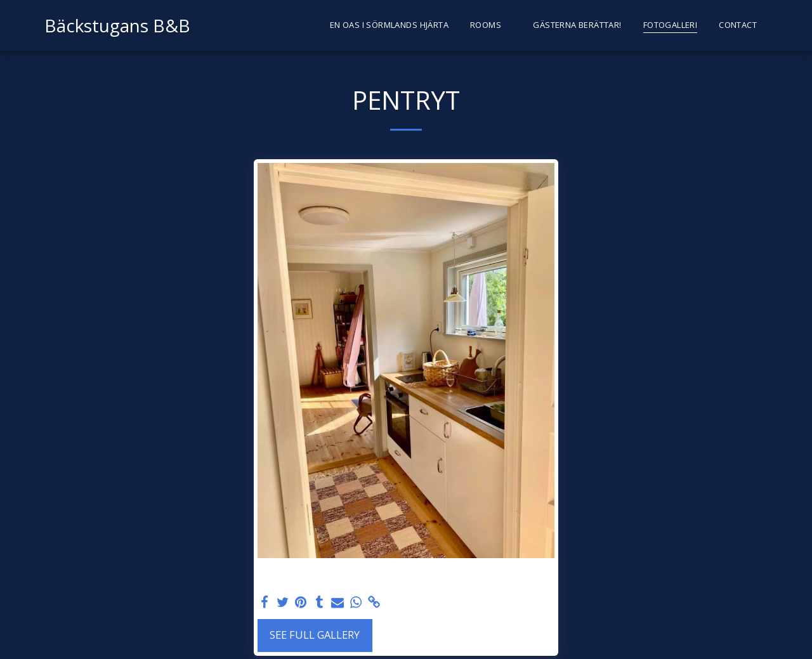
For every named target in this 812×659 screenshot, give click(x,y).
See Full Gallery (315, 635)
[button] (491, 25)
